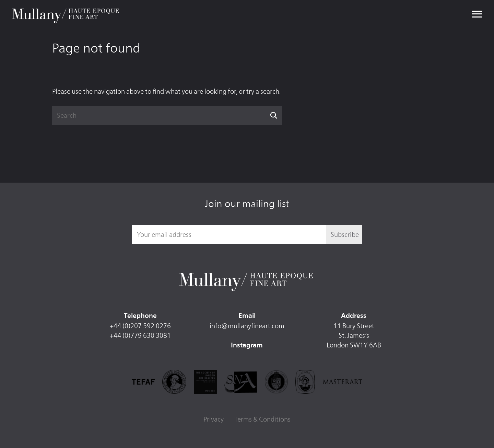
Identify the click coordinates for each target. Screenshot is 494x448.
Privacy (214, 419)
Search (274, 115)
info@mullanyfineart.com (247, 326)
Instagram (247, 346)
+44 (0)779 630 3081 (140, 335)
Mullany (66, 14)
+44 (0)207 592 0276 (140, 326)
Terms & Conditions (262, 419)
